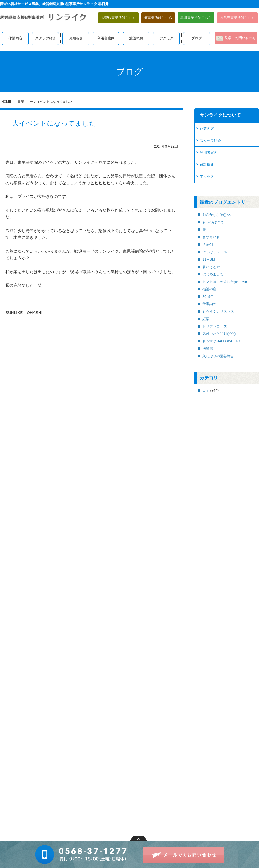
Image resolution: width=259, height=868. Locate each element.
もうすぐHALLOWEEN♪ (221, 341)
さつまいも (211, 237)
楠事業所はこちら (158, 18)
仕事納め (209, 304)
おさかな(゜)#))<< (217, 215)
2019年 (208, 297)
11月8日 (209, 259)
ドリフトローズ (215, 326)
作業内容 (15, 38)
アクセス (166, 38)
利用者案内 (106, 38)
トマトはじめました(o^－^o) (225, 282)
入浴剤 (208, 244)
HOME (6, 102)
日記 (21, 102)
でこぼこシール (215, 252)
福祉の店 (209, 289)
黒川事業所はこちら (196, 18)
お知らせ (76, 38)
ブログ (197, 38)
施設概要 (136, 38)
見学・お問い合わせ (240, 38)
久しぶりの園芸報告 (218, 356)
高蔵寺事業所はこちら (237, 18)
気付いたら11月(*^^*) (219, 334)
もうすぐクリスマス (218, 311)
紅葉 (206, 319)
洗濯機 (208, 348)
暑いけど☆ (211, 267)
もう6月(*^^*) (213, 222)
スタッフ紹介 (46, 38)
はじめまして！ (215, 274)
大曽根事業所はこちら (118, 18)
